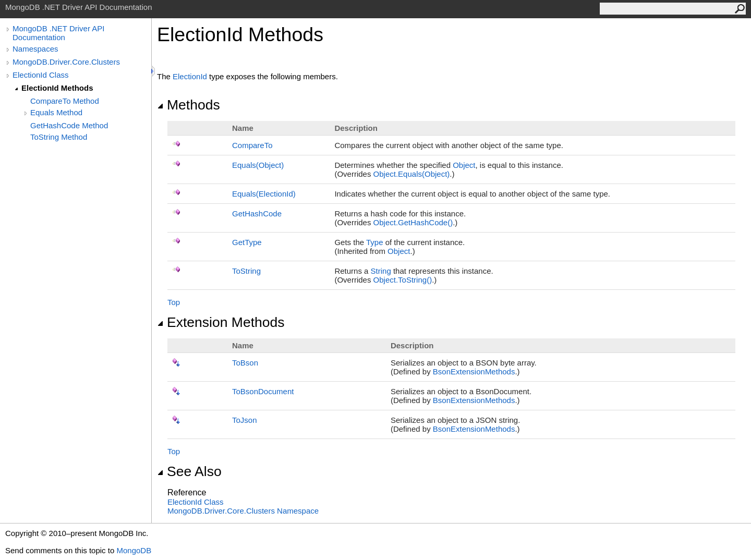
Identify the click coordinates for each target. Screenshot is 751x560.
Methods (189, 105)
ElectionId (190, 76)
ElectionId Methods (57, 88)
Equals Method (56, 112)
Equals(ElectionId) (264, 194)
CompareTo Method (65, 101)
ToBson (245, 363)
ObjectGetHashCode (413, 222)
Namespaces (35, 49)
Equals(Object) (258, 165)
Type (375, 242)
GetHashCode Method (69, 125)
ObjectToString (403, 280)
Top (174, 302)
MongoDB (134, 550)
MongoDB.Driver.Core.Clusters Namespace (243, 511)
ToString (246, 271)
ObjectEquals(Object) (412, 174)
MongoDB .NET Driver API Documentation (58, 33)
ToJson (245, 420)
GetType (247, 242)
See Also (189, 471)
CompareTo (252, 145)
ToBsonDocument (263, 391)
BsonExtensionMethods (474, 372)
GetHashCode (257, 214)
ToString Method (59, 137)
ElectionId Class (41, 75)
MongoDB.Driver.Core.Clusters (66, 62)
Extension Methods (221, 322)
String (381, 271)
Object (464, 165)
